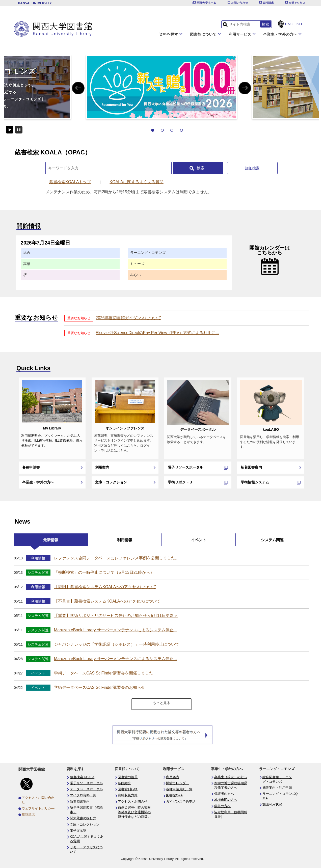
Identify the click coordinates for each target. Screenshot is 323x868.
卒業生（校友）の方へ (231, 777)
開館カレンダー (178, 783)
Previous (78, 88)
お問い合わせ (239, 3)
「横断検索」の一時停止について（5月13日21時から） (104, 572)
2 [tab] (162, 130)
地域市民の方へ (226, 800)
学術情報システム (255, 482)
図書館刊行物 (128, 789)
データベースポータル (198, 429)
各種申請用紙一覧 (179, 789)
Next (245, 88)
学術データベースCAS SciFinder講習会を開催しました (104, 673)
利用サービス (240, 34)
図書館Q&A (174, 795)
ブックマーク (54, 436)
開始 (10, 130)
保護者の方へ (224, 794)
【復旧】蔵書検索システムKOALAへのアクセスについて (105, 587)
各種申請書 (31, 467)
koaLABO (271, 429)
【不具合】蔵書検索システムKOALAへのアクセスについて (107, 601)
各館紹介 (124, 783)
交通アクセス (297, 3)
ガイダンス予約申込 (181, 802)
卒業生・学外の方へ (280, 34)
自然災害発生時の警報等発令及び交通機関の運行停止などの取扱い (134, 812)
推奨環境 (28, 815)
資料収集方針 (128, 795)
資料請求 (268, 3)
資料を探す (169, 34)
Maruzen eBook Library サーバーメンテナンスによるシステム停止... (115, 630)
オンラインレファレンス (125, 428)
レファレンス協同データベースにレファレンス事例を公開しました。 (117, 558)
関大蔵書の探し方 (83, 818)
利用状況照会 (31, 436)
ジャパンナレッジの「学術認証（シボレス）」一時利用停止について (117, 644)
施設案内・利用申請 (277, 788)
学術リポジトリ (180, 482)
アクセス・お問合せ (133, 802)
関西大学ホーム (207, 3)
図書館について (203, 34)
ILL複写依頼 (43, 441)
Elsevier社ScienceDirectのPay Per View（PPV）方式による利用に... (157, 333)
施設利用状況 (272, 804)
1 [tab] (153, 130)
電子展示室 (78, 831)
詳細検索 (252, 168)
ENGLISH (293, 24)
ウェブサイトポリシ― (38, 808)
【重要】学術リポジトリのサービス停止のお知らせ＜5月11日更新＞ (116, 616)
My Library (52, 428)
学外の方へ (222, 806)
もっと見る (161, 703)
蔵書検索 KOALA (82, 777)
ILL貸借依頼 (64, 441)
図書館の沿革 (128, 777)
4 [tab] (181, 130)
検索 (201, 168)
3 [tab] (172, 130)
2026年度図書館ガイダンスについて (128, 318)
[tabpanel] (161, 87)
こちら (132, 446)
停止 (19, 130)
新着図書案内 (251, 467)
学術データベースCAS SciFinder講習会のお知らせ (100, 687)
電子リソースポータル (185, 467)
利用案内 (102, 467)
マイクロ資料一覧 (83, 795)
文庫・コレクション (111, 482)
